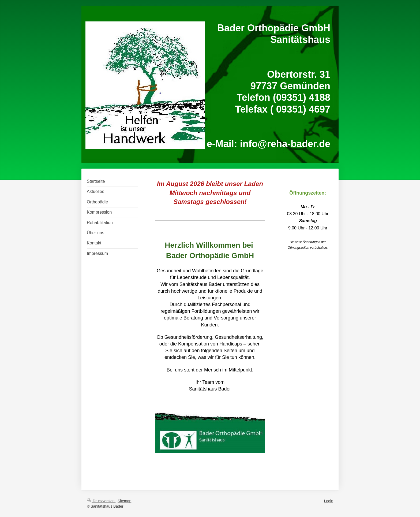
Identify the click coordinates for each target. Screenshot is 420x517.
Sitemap (124, 501)
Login (329, 501)
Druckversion (101, 501)
